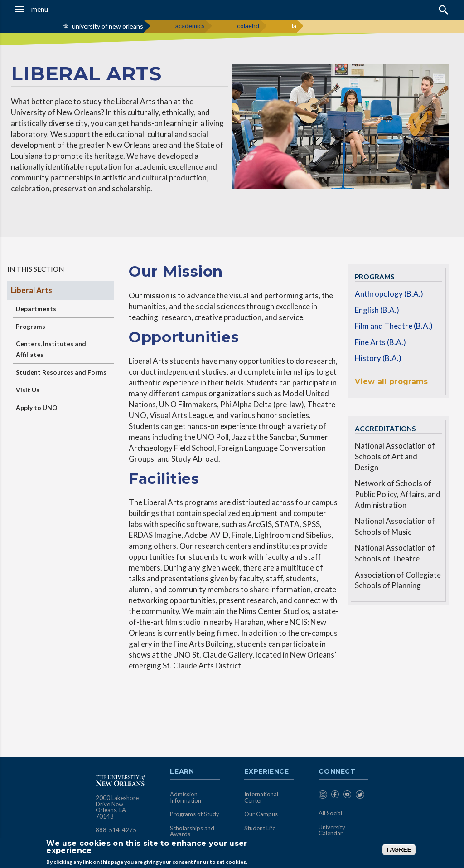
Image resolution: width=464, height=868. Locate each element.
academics (190, 26)
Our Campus (261, 814)
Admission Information (186, 797)
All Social (330, 813)
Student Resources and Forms (61, 372)
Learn (182, 772)
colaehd (248, 26)
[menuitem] (322, 796)
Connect (337, 772)
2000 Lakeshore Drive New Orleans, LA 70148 (117, 807)
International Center (261, 797)
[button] (45, 9)
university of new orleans (108, 26)
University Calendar (332, 830)
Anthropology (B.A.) (389, 294)
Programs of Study (195, 814)
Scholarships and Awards (192, 831)
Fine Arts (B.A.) (380, 342)
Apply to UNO (37, 407)
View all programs (391, 382)
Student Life (260, 828)
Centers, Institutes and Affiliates (51, 349)
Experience (266, 772)
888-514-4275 (116, 830)
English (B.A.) (377, 310)
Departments (36, 309)
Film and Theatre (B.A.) (394, 326)
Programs (31, 326)
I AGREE (399, 850)
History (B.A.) (378, 358)
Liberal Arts (31, 290)
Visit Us (28, 390)
